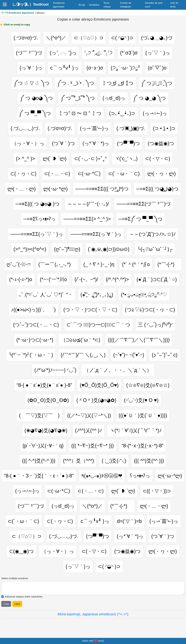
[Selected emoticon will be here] (93, 590)
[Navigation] (5, 4)
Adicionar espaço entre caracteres (24, 599)
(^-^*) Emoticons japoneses (18, 13)
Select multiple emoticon (15, 580)
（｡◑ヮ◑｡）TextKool (30, 4)
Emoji (82, 5)
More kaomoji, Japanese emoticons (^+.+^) (93, 616)
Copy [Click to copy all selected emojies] (6, 606)
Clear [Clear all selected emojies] (17, 606)
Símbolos (94, 5)
